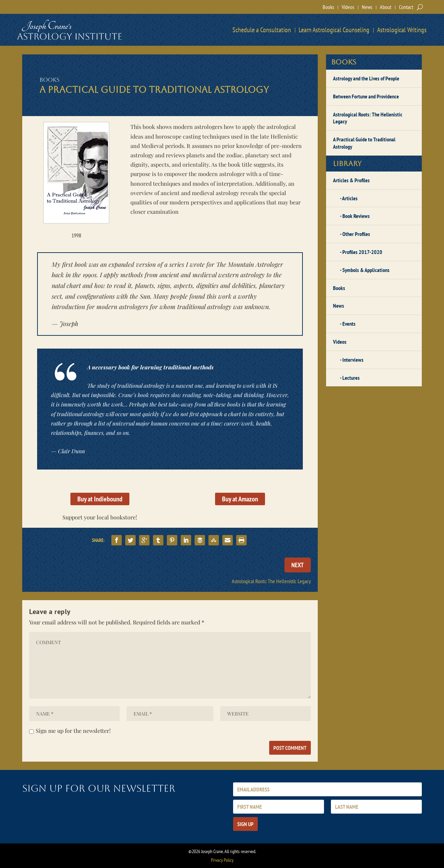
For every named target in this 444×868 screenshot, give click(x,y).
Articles (350, 198)
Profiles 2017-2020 (362, 252)
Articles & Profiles (351, 180)
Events (349, 324)
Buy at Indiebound (100, 499)
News (367, 7)
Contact (406, 7)
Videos (348, 7)
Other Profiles (356, 234)
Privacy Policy (222, 860)
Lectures (351, 378)
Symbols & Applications (366, 270)
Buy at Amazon (240, 499)
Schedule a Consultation (262, 30)
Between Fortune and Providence (366, 96)
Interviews (353, 360)
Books (328, 7)
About (386, 7)
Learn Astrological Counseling (334, 30)
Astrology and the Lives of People (366, 78)
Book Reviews (356, 216)
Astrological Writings (402, 30)
